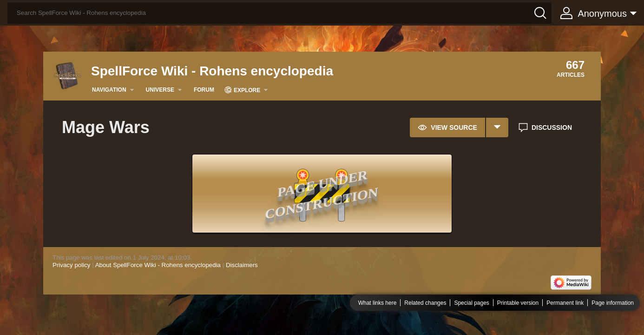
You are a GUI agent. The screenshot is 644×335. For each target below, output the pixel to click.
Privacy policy (71, 265)
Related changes (425, 303)
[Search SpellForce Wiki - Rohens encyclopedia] (279, 13)
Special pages (471, 303)
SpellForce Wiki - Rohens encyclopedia (212, 71)
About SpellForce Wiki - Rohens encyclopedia (158, 265)
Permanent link (565, 303)
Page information (613, 303)
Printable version (518, 303)
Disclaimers (242, 265)
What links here (378, 303)
